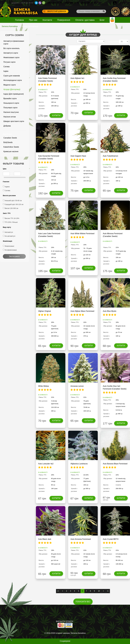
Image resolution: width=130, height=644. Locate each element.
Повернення (64, 20)
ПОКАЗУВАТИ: (114, 42)
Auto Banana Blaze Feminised (115, 464)
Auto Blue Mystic (110, 311)
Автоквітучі (9, 232)
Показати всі (83, 602)
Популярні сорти (10, 108)
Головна (19, 20)
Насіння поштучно (11, 112)
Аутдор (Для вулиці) (12, 89)
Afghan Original (44, 311)
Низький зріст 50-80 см (13, 201)
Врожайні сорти (10, 99)
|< (58, 591)
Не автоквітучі (10, 236)
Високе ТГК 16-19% (12, 218)
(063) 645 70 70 (72, 3)
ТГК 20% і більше (11, 222)
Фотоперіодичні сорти (13, 80)
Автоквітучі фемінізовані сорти (14, 42)
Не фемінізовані (11, 250)
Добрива (7, 126)
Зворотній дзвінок (55, 11)
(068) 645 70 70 (88, 3)
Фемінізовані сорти (11, 57)
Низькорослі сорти (11, 103)
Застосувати (14, 256)
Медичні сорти (10, 85)
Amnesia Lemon (77, 386)
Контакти (47, 20)
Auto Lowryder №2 (46, 464)
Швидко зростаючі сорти (14, 121)
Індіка (6, 71)
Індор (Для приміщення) (14, 94)
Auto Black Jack (45, 539)
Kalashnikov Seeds (11, 147)
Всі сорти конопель (12, 48)
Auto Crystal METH (111, 539)
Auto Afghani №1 (77, 78)
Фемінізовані (9, 246)
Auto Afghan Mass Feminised (82, 311)
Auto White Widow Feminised (82, 234)
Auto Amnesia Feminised (81, 539)
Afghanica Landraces (79, 464)
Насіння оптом (10, 117)
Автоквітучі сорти (11, 53)
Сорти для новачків (12, 76)
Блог (102, 20)
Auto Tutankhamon (110, 156)
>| (108, 591)
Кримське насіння (11, 151)
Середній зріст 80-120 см (14, 204)
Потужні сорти (9, 62)
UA (122, 3)
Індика (7, 187)
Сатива (6, 67)
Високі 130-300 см (11, 208)
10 (99, 591)
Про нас (33, 20)
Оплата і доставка (85, 20)
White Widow (44, 386)
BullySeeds (8, 142)
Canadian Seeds (10, 138)
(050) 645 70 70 (55, 3)
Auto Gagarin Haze (78, 156)
